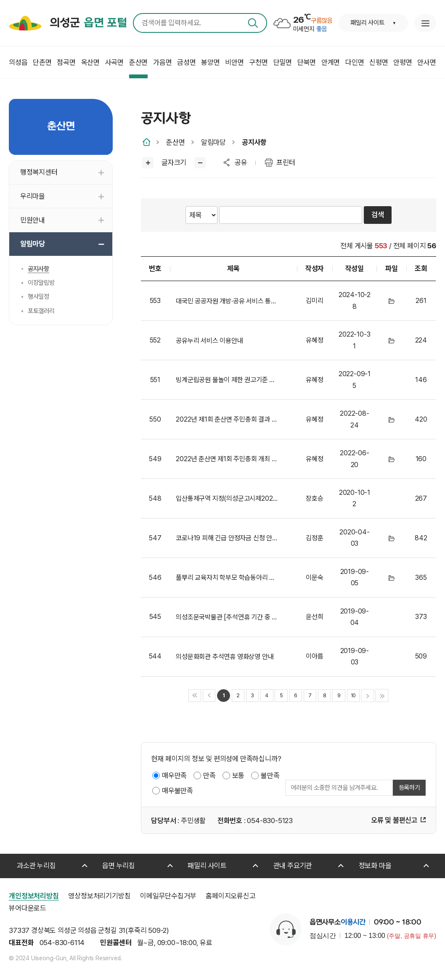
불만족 (270, 776)
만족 (209, 776)
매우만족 (174, 776)
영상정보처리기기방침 (99, 896)
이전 (209, 696)
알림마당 (213, 142)
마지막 (382, 696)
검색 (253, 23)
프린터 (286, 162)
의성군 (88, 23)
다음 (368, 696)
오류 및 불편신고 (394, 820)
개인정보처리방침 (34, 896)
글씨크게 (148, 163)
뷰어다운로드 (28, 908)
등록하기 (409, 788)
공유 (241, 162)
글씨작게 (200, 163)
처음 (195, 696)
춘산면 (175, 142)
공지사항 (254, 142)
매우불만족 (177, 791)
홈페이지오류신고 (230, 896)
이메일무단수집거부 (168, 896)
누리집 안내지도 (425, 23)
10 (354, 695)
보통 (238, 776)
